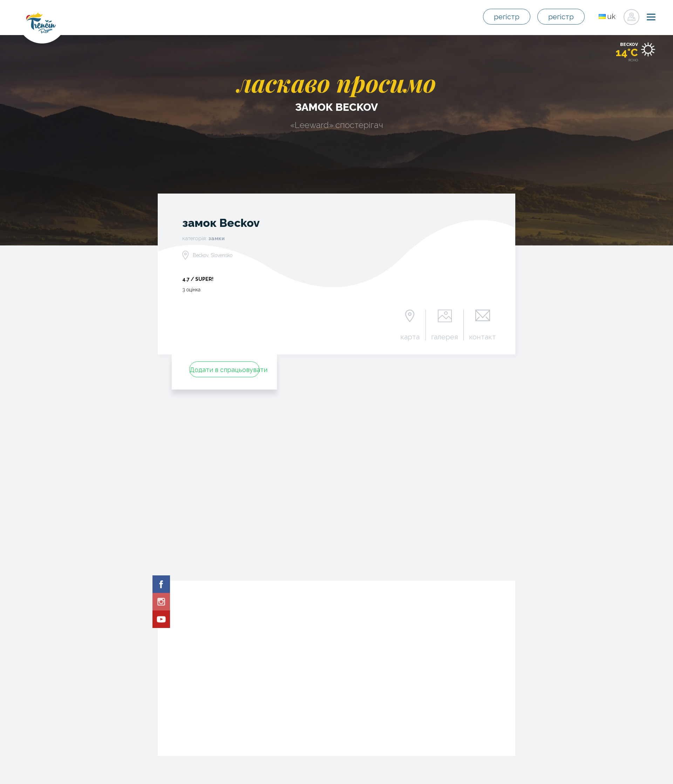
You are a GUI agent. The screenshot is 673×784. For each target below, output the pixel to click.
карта (410, 337)
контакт (482, 337)
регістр (507, 17)
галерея (445, 337)
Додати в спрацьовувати (225, 370)
